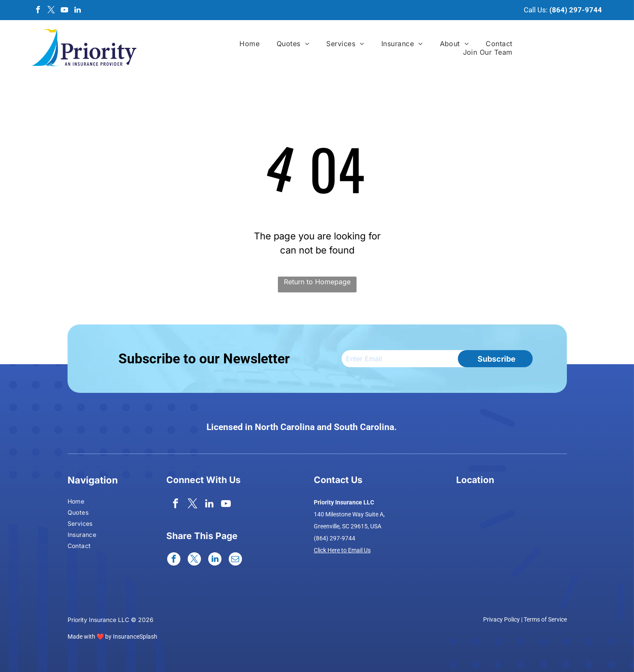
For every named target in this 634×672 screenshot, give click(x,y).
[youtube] (64, 11)
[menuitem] (249, 44)
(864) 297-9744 (576, 10)
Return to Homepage (317, 282)
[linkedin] (77, 11)
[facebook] (38, 11)
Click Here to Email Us (342, 550)
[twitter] (51, 11)
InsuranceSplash (135, 637)
